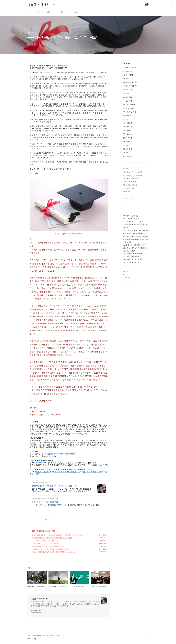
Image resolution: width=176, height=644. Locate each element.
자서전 (135, 219)
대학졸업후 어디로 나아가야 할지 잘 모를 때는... (49, 549)
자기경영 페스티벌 (128, 216)
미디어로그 (49, 12)
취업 (124, 251)
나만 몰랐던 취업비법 (129, 68)
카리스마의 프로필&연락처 (130, 179)
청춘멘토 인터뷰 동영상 (129, 182)
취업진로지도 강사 (134, 263)
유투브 (135, 286)
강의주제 (140, 219)
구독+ (94, 463)
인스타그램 (130, 286)
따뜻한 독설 (126, 79)
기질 (128, 251)
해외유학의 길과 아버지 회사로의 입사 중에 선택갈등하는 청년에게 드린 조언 (59, 535)
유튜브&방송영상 (128, 134)
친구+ (72, 463)
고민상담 (140, 260)
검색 (142, 4)
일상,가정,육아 (127, 138)
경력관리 (133, 251)
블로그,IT (126, 145)
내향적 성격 (134, 248)
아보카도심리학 (128, 71)
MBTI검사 (126, 245)
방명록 (76, 12)
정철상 (141, 222)
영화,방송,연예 (127, 130)
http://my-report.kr (38, 482)
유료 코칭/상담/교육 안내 (130, 185)
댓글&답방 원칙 (127, 192)
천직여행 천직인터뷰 (129, 105)
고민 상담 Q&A (37, 531)
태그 (37, 12)
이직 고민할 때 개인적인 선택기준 (44, 543)
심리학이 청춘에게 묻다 (130, 86)
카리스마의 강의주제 (129, 188)
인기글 (131, 198)
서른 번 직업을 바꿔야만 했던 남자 (132, 254)
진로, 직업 (126, 119)
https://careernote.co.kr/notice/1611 (64, 454)
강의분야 (125, 225)
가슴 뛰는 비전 (127, 90)
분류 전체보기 (127, 64)
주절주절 (125, 153)
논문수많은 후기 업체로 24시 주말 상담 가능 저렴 (54, 486)
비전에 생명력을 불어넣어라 (138, 245)
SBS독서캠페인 (127, 219)
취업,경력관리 (127, 116)
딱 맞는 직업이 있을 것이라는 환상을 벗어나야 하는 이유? (52, 552)
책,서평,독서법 (127, 101)
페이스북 (125, 286)
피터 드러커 (126, 257)
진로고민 (131, 222)
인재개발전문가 (143, 248)
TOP (147, 636)
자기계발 (125, 263)
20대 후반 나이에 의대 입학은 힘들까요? (46, 546)
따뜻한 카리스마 (135, 257)
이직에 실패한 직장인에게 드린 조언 (45, 541)
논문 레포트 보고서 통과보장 (45, 502)
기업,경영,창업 (127, 142)
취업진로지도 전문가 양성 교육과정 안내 (134, 172)
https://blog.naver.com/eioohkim (43, 499)
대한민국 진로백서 (128, 75)
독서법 (136, 216)
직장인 (131, 225)
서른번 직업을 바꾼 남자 (130, 82)
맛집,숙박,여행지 (128, 127)
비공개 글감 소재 (128, 156)
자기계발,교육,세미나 (129, 112)
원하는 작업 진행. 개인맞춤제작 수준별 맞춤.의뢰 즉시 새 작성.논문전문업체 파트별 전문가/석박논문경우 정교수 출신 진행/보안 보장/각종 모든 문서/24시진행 (62, 490)
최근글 (125, 198)
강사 (136, 222)
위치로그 (63, 12)
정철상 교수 (126, 248)
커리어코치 (126, 228)
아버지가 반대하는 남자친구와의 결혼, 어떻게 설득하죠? (52, 538)
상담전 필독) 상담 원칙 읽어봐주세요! (133, 175)
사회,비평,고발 (127, 123)
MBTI (145, 225)
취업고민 (125, 222)
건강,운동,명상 (127, 149)
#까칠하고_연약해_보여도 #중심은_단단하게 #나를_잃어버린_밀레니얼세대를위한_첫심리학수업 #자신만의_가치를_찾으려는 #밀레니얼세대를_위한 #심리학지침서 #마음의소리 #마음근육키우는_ (135, 236)
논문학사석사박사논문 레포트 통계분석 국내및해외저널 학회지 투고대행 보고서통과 (66, 505)
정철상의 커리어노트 (41, 4)
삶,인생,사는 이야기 (129, 108)
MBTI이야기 (127, 93)
